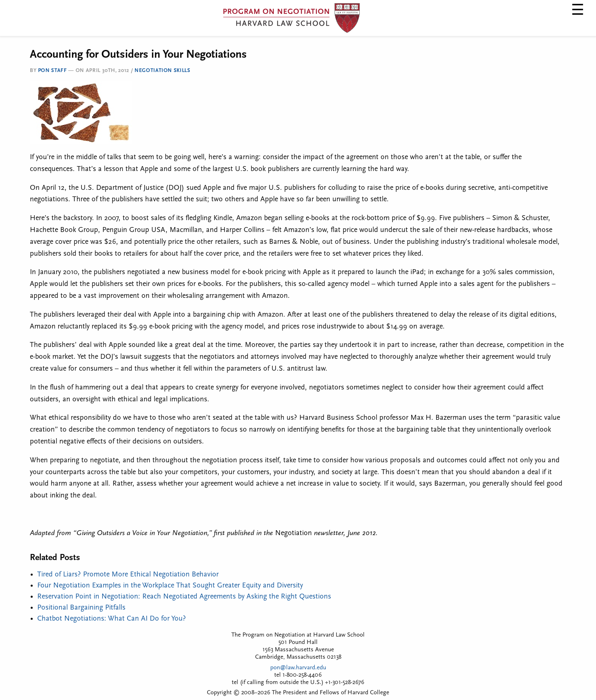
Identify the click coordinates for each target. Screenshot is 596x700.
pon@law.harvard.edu (298, 668)
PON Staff (53, 71)
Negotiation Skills (162, 71)
